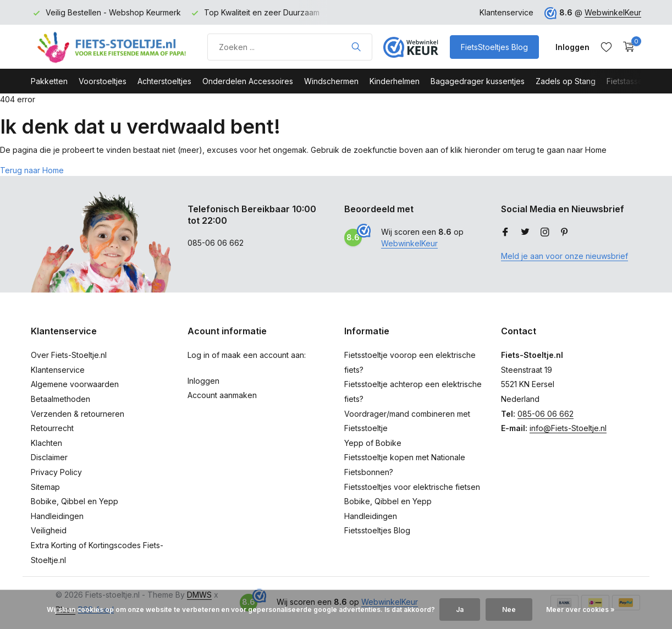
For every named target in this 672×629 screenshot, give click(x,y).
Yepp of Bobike (373, 443)
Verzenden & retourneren (78, 414)
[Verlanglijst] (606, 47)
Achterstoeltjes (164, 81)
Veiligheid (49, 530)
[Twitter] (525, 233)
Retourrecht (52, 428)
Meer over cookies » (580, 609)
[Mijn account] (572, 47)
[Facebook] (505, 233)
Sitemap (45, 487)
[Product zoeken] (290, 47)
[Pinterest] (565, 233)
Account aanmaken (222, 395)
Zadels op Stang (566, 81)
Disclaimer (49, 457)
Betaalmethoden (60, 399)
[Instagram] (545, 233)
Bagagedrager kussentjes (478, 81)
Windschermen (331, 81)
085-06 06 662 (546, 414)
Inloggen (203, 381)
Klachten (46, 443)
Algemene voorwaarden (75, 384)
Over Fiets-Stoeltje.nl (69, 355)
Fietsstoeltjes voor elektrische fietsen (412, 487)
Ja (460, 609)
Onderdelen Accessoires (248, 81)
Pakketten (49, 81)
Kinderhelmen (395, 81)
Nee (509, 609)
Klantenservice (506, 12)
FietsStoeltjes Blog (494, 47)
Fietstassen (627, 81)
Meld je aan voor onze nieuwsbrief (564, 256)
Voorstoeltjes (103, 81)
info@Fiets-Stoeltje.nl (568, 428)
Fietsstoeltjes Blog (377, 530)
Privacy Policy (56, 472)
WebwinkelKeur (613, 12)
